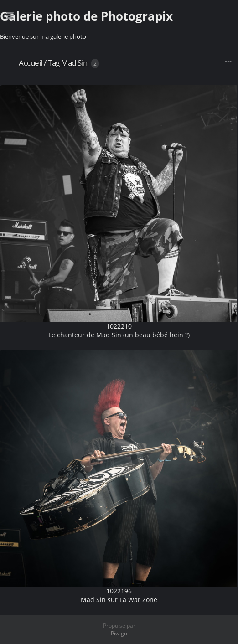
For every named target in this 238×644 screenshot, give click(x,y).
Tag (54, 63)
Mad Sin (74, 63)
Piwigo (119, 633)
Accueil (31, 63)
